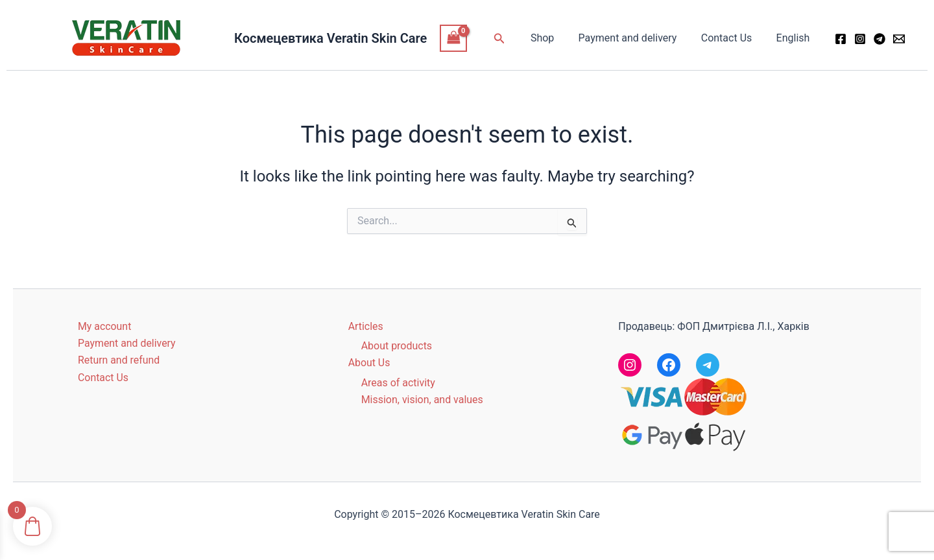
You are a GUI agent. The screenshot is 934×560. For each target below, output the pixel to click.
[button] (513, 39)
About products (397, 346)
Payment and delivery (636, 38)
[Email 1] (899, 39)
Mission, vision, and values (423, 400)
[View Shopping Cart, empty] (453, 38)
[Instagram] (860, 39)
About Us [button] (369, 363)
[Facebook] (841, 39)
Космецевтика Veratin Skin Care (330, 38)
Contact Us (732, 38)
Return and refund (119, 360)
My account (105, 326)
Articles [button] (366, 326)
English (795, 38)
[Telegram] (880, 39)
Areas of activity (398, 383)
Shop (554, 38)
